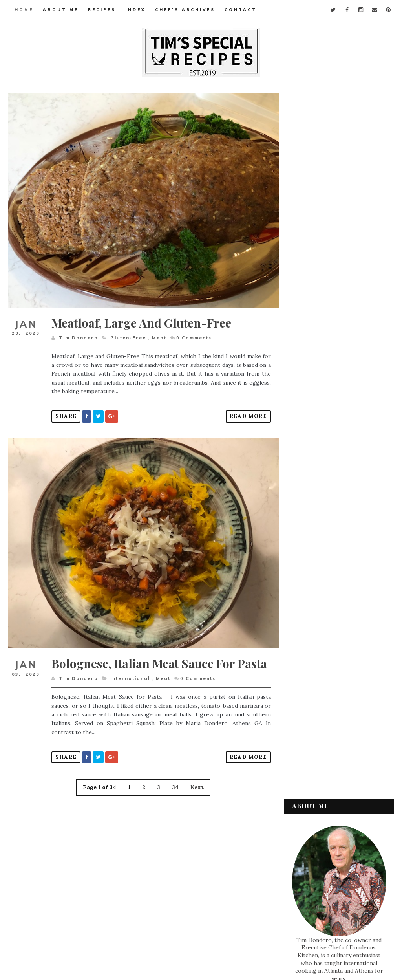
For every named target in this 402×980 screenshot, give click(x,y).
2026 (308, 535)
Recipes (102, 10)
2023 (308, 562)
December (322, 599)
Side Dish (311, 843)
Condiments (315, 750)
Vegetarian (313, 883)
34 (173, 794)
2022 (308, 572)
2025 (308, 544)
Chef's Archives (185, 10)
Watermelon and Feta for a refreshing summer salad (323, 372)
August (318, 608)
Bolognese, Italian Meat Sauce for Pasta (143, 663)
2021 (307, 581)
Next (195, 794)
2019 (308, 688)
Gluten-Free (128, 334)
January (319, 645)
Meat (159, 334)
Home (24, 10)
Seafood (310, 830)
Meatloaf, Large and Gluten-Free (141, 319)
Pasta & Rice (314, 816)
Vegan (307, 869)
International (130, 685)
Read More (244, 413)
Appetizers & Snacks (324, 736)
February (321, 636)
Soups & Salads (318, 856)
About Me (61, 10)
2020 (308, 591)
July (314, 617)
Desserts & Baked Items (329, 763)
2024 (308, 553)
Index (135, 10)
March (317, 626)
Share (66, 413)
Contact (241, 10)
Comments (194, 334)
